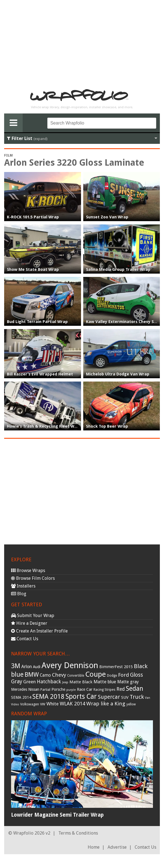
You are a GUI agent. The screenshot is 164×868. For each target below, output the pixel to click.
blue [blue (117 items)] (17, 674)
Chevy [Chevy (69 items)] (59, 675)
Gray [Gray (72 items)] (17, 682)
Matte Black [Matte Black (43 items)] (81, 682)
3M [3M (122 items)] (16, 666)
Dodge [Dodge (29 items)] (112, 676)
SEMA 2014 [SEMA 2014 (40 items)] (21, 697)
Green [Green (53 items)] (29, 682)
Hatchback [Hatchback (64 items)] (49, 682)
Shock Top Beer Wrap (107, 426)
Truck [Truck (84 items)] (137, 697)
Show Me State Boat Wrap (33, 269)
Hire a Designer (29, 623)
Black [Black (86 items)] (141, 666)
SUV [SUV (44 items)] (125, 697)
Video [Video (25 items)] (15, 704)
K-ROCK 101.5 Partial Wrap (33, 217)
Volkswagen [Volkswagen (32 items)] (30, 704)
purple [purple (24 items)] (71, 690)
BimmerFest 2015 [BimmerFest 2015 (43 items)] (116, 667)
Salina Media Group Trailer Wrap (118, 269)
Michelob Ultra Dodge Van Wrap (118, 374)
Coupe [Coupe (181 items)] (96, 674)
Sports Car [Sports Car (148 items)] (81, 696)
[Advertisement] (82, 43)
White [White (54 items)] (53, 704)
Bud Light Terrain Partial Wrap (37, 322)
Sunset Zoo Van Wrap (107, 217)
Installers (23, 586)
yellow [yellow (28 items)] (131, 704)
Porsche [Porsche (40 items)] (58, 689)
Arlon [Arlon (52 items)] (27, 667)
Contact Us (25, 639)
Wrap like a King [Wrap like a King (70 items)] (106, 704)
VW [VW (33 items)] (43, 704)
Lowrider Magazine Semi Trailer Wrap (57, 815)
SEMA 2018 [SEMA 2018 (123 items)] (48, 697)
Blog (19, 594)
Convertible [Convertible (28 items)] (76, 676)
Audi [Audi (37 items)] (37, 667)
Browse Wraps (28, 571)
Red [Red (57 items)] (121, 689)
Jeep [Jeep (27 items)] (65, 682)
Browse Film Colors (33, 578)
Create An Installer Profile (39, 631)
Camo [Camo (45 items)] (45, 675)
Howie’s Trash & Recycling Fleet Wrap (44, 426)
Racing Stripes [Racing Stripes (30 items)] (104, 690)
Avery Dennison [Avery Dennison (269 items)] (70, 665)
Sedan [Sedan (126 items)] (135, 689)
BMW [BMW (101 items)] (32, 675)
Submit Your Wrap (33, 616)
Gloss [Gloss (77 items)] (136, 675)
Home (94, 847)
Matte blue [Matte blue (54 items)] (105, 682)
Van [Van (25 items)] (148, 698)
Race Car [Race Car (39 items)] (85, 689)
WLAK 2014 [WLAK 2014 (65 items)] (72, 704)
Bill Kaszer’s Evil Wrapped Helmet (40, 374)
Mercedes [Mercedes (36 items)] (19, 689)
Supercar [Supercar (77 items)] (109, 697)
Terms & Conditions (78, 833)
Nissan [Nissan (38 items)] (34, 689)
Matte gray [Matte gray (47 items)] (128, 682)
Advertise (117, 847)
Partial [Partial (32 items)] (45, 690)
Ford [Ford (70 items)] (123, 675)
